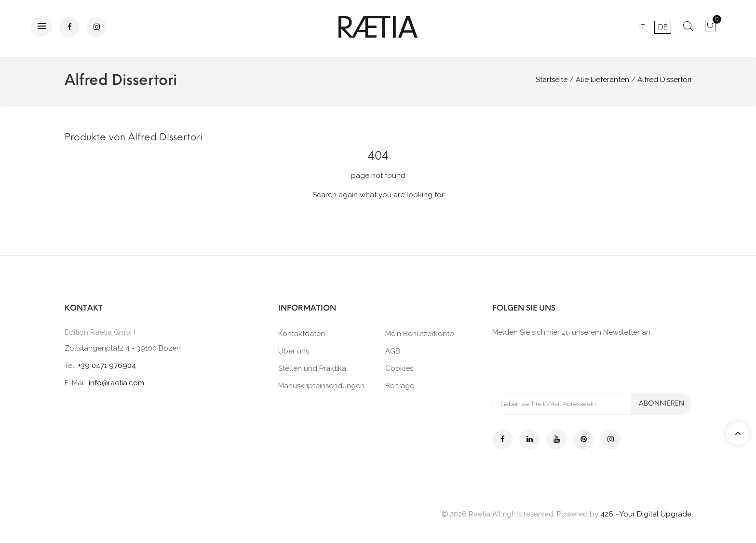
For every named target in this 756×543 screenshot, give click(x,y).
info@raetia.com (116, 383)
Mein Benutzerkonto (420, 334)
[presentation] (566, 364)
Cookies (399, 368)
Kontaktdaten (302, 334)
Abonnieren (661, 403)
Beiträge (400, 386)
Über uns (294, 351)
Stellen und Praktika (312, 368)
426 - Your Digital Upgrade (646, 514)
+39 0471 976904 (107, 366)
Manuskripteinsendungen (321, 386)
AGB (393, 351)
